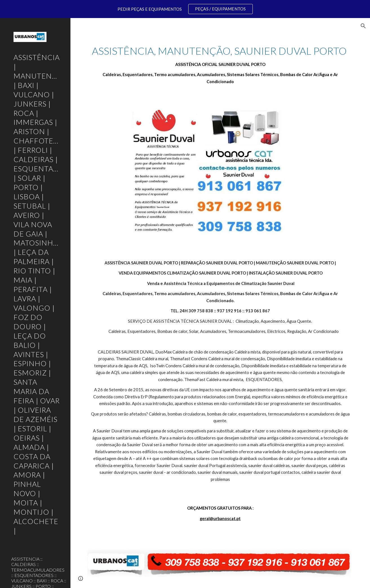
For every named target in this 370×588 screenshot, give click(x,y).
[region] (185, 9)
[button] (363, 26)
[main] (220, 65)
